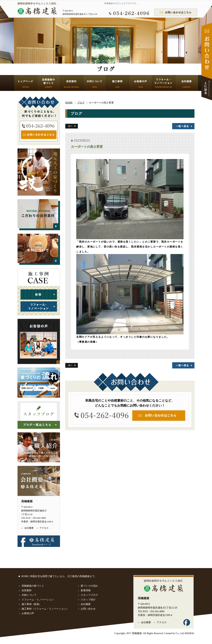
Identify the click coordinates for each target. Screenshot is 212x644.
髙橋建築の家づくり (33, 586)
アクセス (44, 528)
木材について (29, 595)
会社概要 (29, 528)
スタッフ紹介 (88, 600)
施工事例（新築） (31, 604)
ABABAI (189, 633)
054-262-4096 (157, 611)
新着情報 (86, 590)
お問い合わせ (88, 609)
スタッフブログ (89, 595)
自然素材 (27, 590)
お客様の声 (28, 613)
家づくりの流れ (89, 586)
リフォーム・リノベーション (38, 600)
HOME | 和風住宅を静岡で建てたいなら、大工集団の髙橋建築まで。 (59, 576)
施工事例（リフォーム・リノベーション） (45, 609)
